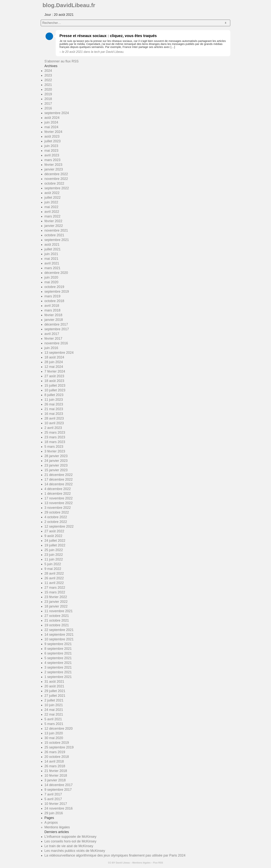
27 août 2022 (54, 531)
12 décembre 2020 (59, 729)
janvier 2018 (54, 320)
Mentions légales (57, 827)
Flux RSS (158, 863)
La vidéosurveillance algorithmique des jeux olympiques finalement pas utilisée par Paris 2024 (115, 855)
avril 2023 (52, 155)
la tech (95, 52)
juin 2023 (51, 146)
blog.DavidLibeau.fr (69, 5)
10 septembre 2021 (59, 639)
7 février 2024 (55, 371)
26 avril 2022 (54, 578)
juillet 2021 (53, 249)
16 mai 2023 (54, 414)
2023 (48, 75)
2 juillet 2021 (54, 700)
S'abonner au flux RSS (62, 61)
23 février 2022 (56, 597)
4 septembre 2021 (58, 663)
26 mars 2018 (55, 766)
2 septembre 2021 (58, 672)
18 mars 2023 (55, 442)
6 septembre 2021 (58, 653)
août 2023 (52, 136)
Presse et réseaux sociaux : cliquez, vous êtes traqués (108, 36)
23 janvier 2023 (56, 465)
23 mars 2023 (55, 437)
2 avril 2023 (53, 428)
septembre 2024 (57, 113)
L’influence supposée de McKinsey (70, 837)
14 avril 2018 (54, 761)
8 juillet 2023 (54, 395)
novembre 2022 (56, 179)
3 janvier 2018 (55, 780)
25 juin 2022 (54, 550)
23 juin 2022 (54, 555)
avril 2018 (52, 306)
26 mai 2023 (54, 404)
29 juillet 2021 (55, 691)
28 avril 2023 (54, 418)
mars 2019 (52, 296)
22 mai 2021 (54, 714)
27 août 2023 (54, 376)
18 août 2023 (54, 381)
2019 (48, 94)
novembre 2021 (56, 230)
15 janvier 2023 (56, 470)
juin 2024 (51, 122)
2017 (48, 104)
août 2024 (52, 118)
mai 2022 (51, 207)
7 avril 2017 (53, 794)
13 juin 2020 (54, 733)
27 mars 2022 (55, 588)
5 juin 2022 (53, 564)
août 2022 (52, 193)
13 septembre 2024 (59, 353)
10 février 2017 (56, 804)
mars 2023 (52, 160)
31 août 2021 (54, 682)
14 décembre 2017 (59, 785)
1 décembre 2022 (58, 494)
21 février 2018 (56, 771)
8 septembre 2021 (58, 649)
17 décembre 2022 (59, 479)
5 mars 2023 (54, 447)
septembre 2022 (57, 188)
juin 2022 (51, 202)
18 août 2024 (54, 357)
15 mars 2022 (55, 592)
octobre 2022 (54, 183)
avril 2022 (52, 212)
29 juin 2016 (54, 813)
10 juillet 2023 (55, 390)
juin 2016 (51, 348)
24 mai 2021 (54, 710)
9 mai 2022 (53, 569)
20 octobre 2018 (57, 757)
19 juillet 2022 (55, 545)
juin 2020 (51, 277)
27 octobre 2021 (57, 616)
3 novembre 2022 (58, 508)
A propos (51, 823)
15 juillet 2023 (55, 386)
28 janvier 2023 (56, 456)
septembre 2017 (57, 329)
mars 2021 (52, 268)
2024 (48, 71)
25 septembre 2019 (59, 747)
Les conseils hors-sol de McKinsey (70, 841)
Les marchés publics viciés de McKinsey (75, 851)
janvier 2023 (54, 169)
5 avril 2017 (53, 799)
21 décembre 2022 (59, 475)
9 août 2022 (53, 536)
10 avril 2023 (54, 423)
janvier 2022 (54, 226)
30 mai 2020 (54, 738)
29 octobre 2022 (57, 512)
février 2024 (53, 132)
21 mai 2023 (54, 409)
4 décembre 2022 (58, 489)
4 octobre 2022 (56, 517)
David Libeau (123, 863)
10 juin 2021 (54, 705)
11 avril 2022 (54, 583)
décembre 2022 (56, 174)
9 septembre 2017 (58, 790)
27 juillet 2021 (55, 696)
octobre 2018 (54, 301)
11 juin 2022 (54, 559)
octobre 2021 (54, 235)
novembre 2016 (56, 343)
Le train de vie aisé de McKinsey (69, 846)
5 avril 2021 (53, 719)
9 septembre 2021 (58, 644)
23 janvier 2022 (56, 602)
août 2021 (52, 245)
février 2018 (53, 315)
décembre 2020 (56, 273)
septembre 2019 (57, 292)
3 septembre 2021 (58, 667)
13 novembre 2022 (59, 503)
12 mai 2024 (54, 367)
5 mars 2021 (54, 724)
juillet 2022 (53, 198)
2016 (48, 108)
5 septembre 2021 (58, 658)
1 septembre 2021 (58, 677)
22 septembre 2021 (59, 630)
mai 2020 (51, 282)
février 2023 (53, 165)
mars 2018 (52, 310)
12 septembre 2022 (59, 526)
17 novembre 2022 (59, 498)
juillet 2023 (53, 141)
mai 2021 (51, 259)
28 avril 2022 (54, 573)
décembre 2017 (56, 324)
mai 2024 (51, 127)
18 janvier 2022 (56, 606)
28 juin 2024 (54, 362)
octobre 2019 (54, 287)
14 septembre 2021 (59, 635)
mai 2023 (51, 151)
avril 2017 (52, 334)
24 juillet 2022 (55, 541)
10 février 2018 (56, 776)
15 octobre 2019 (57, 743)
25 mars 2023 (55, 432)
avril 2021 (52, 263)
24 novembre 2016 (59, 808)
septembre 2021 (57, 240)
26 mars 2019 (55, 752)
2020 (48, 89)
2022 (48, 80)
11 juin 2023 (54, 400)
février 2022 (53, 221)
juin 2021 (51, 254)
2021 (48, 85)
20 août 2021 (54, 686)
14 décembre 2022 (59, 484)
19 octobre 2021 (57, 625)
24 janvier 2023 (56, 461)
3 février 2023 (55, 451)
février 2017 (53, 339)
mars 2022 (52, 216)
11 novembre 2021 (59, 611)
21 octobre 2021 (57, 620)
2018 (48, 99)
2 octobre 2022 (56, 522)
